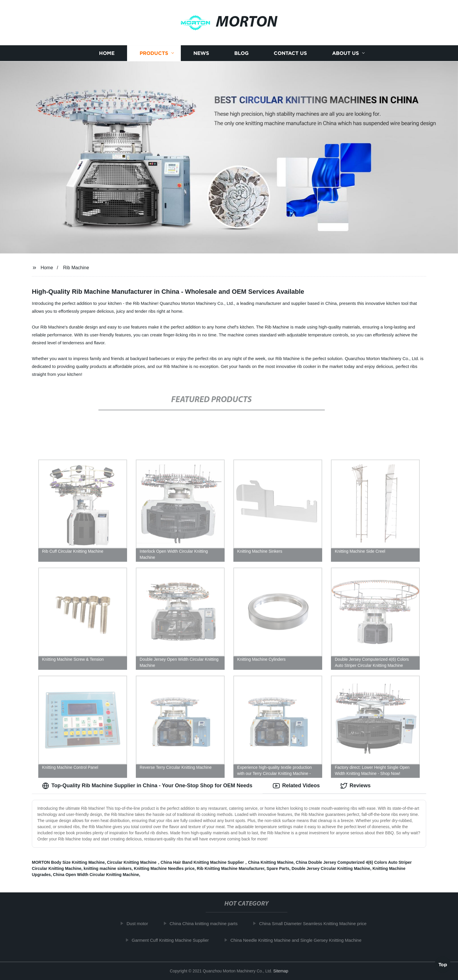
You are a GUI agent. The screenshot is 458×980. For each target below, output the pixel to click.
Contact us (290, 53)
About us (346, 53)
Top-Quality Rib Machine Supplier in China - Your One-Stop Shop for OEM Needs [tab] (147, 786)
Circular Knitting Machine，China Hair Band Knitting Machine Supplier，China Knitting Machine (200, 862)
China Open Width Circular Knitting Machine (96, 875)
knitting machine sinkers (107, 868)
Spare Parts (278, 868)
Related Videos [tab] (296, 786)
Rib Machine (76, 268)
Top (443, 964)
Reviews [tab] (355, 786)
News (201, 53)
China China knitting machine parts (207, 923)
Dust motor (140, 923)
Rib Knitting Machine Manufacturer (231, 868)
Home (107, 53)
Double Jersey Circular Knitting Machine (331, 868)
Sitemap (281, 971)
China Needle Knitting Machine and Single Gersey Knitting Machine (299, 940)
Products (154, 53)
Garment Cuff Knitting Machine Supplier (174, 940)
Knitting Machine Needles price (164, 868)
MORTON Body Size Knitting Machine (68, 862)
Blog (241, 53)
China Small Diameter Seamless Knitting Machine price (316, 923)
